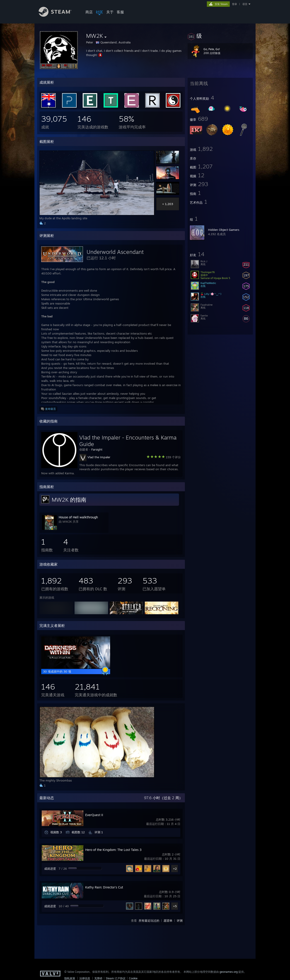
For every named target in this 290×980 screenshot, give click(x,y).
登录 (234, 4)
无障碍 (98, 978)
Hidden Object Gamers (224, 230)
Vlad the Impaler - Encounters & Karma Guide (128, 441)
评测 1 (99, 832)
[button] (220, 36)
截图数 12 (78, 832)
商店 (89, 12)
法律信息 (85, 978)
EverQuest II (94, 815)
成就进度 (50, 869)
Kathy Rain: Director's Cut (104, 887)
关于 (110, 12)
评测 (180, 921)
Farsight (97, 449)
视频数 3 (56, 832)
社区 (99, 12)
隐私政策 (70, 978)
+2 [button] (175, 869)
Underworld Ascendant (115, 252)
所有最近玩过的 (149, 921)
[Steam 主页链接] (58, 15)
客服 (120, 12)
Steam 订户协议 (116, 978)
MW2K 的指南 (69, 500)
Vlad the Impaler (99, 457)
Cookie (133, 978)
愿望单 (168, 921)
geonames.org (229, 972)
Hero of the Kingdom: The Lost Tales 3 (113, 850)
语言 (245, 4)
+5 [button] (175, 906)
